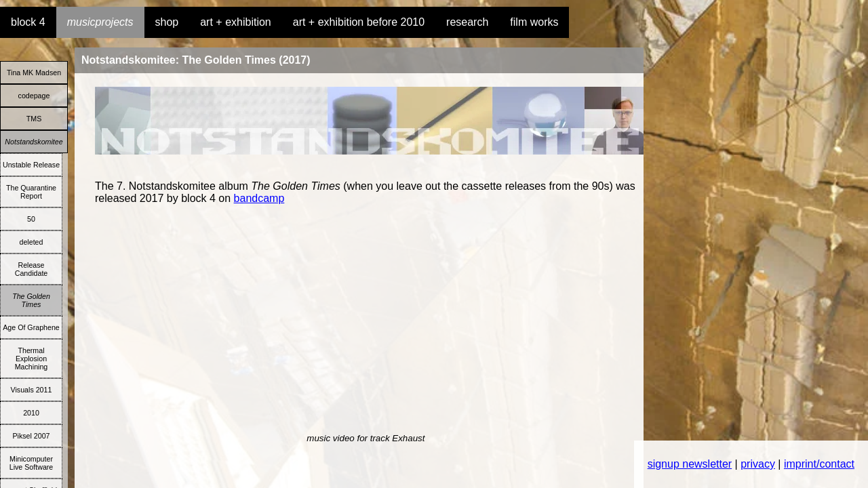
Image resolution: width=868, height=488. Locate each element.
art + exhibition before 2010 (359, 22)
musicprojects (100, 22)
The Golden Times (31, 300)
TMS (34, 119)
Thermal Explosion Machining (32, 359)
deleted (32, 242)
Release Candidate (32, 269)
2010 (31, 413)
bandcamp (259, 198)
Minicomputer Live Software (32, 463)
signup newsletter (690, 464)
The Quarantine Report (31, 192)
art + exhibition (236, 22)
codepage (34, 96)
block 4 (28, 22)
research (467, 22)
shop (167, 22)
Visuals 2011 (32, 390)
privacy (758, 464)
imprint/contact (819, 464)
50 (31, 219)
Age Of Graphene (31, 327)
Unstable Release (31, 165)
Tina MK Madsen (34, 73)
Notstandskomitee (34, 142)
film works (534, 22)
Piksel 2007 (31, 436)
